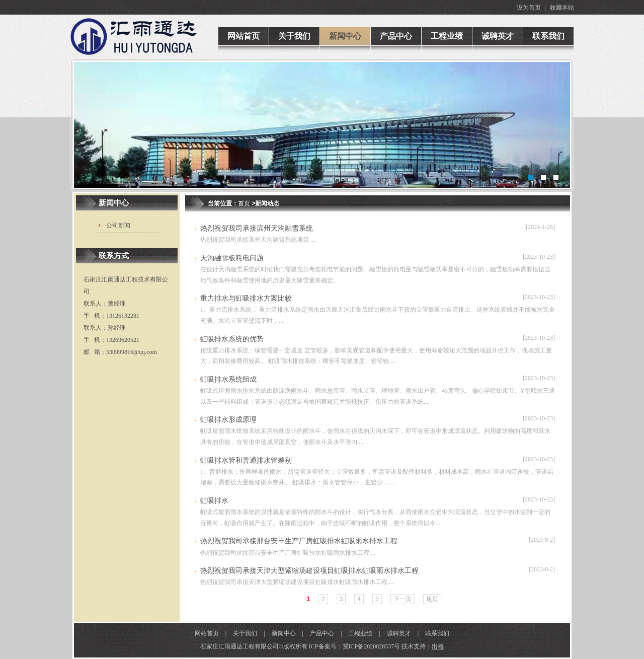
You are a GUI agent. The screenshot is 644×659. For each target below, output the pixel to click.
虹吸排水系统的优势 (232, 339)
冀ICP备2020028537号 (372, 646)
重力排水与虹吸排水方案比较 (246, 298)
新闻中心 (284, 633)
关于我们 (245, 633)
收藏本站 (562, 8)
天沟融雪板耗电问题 (232, 258)
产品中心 (322, 633)
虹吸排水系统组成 (228, 379)
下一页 (403, 599)
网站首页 (207, 633)
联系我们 (437, 633)
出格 (438, 646)
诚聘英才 (399, 633)
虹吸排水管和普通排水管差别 (246, 460)
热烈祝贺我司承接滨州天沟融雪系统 (257, 228)
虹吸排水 (214, 501)
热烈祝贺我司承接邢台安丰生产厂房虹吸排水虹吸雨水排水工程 (299, 541)
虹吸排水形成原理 (228, 420)
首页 (244, 203)
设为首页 (529, 8)
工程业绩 (360, 633)
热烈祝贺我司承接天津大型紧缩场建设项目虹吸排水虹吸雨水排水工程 (309, 571)
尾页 (432, 599)
